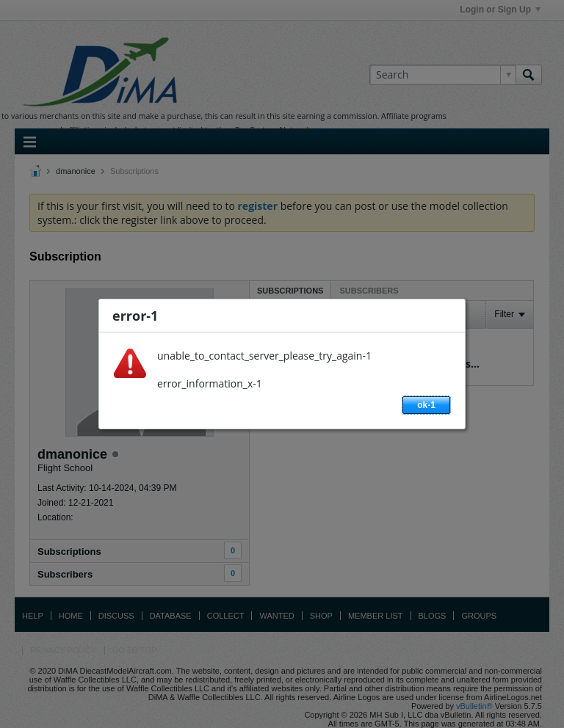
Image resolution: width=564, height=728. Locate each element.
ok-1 (426, 405)
